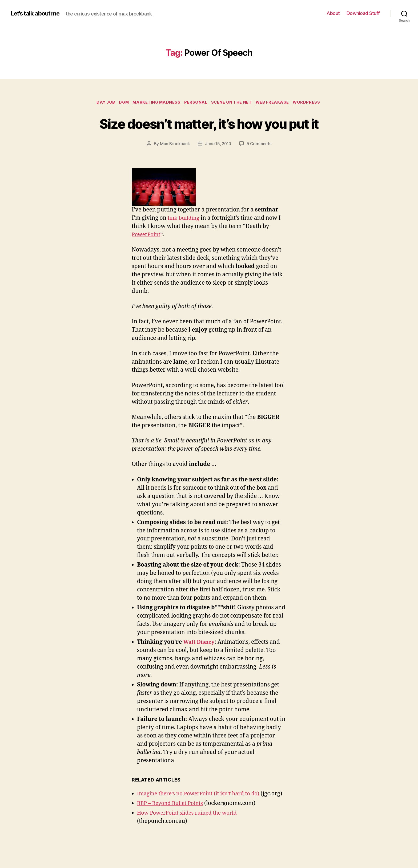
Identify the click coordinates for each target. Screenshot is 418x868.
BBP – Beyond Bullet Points (173, 832)
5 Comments (260, 164)
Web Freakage (277, 103)
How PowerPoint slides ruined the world (191, 841)
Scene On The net (234, 103)
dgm (121, 103)
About (333, 13)
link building (185, 238)
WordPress (313, 103)
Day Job (101, 103)
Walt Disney (200, 663)
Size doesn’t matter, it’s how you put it (209, 133)
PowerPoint (147, 255)
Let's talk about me (38, 13)
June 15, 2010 (218, 164)
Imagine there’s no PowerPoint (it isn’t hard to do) (203, 814)
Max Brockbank (174, 164)
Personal (197, 103)
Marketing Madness (155, 103)
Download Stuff (363, 13)
